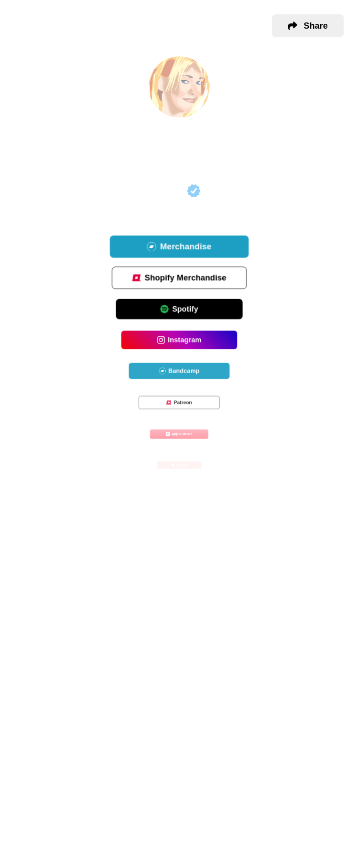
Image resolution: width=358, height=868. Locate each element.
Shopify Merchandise (179, 279)
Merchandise (179, 247)
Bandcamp (179, 372)
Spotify (179, 310)
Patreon (179, 403)
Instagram (179, 341)
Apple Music (179, 434)
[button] (308, 26)
